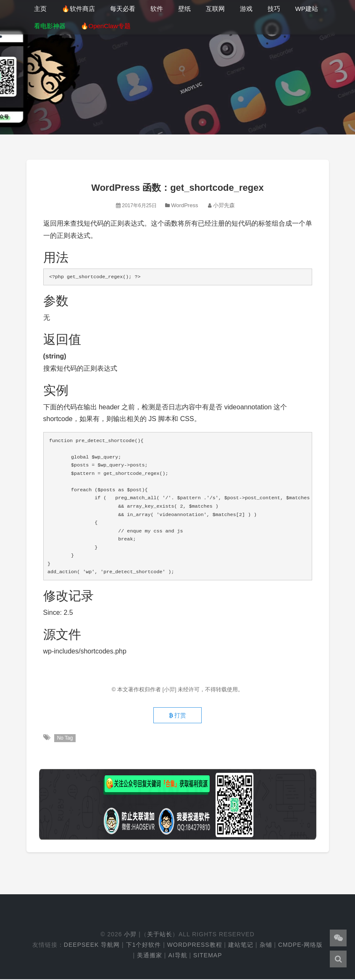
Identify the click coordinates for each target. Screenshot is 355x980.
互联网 (215, 9)
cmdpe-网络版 (300, 946)
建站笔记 (241, 946)
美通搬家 (150, 956)
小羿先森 (224, 205)
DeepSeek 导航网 (92, 946)
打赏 (177, 716)
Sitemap (208, 956)
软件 (157, 9)
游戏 (246, 9)
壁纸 (184, 9)
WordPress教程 (195, 946)
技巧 (274, 9)
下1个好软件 (144, 946)
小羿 (130, 935)
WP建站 (307, 9)
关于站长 (160, 935)
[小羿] (170, 689)
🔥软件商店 (78, 9)
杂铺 (266, 946)
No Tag (65, 739)
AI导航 (177, 956)
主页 (40, 9)
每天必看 (123, 9)
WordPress (184, 205)
